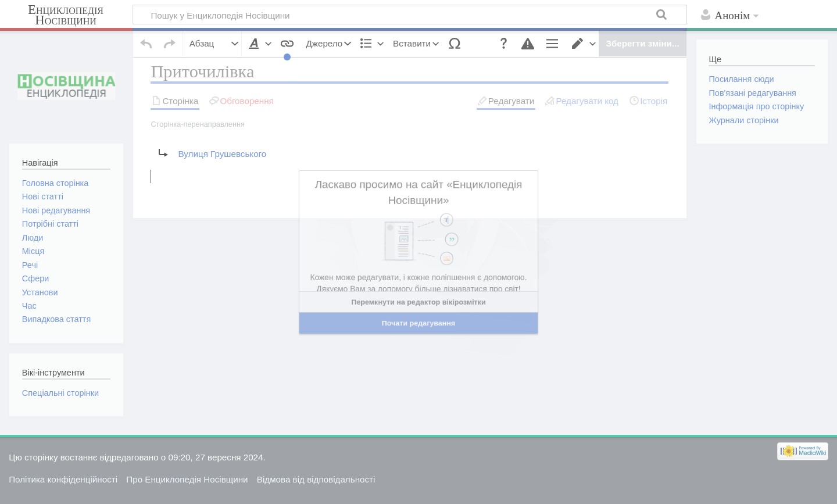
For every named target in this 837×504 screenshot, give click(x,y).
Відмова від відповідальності (316, 479)
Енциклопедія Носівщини (66, 15)
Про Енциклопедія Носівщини (187, 479)
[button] (497, 40)
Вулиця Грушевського (222, 176)
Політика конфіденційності (63, 479)
